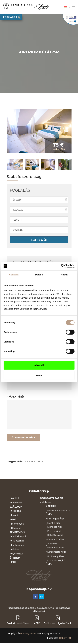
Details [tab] (39, 274)
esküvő (15, 550)
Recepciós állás (56, 540)
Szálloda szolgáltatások (58, 621)
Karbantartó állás (57, 552)
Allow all (39, 365)
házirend (16, 529)
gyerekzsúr (17, 554)
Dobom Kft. (65, 639)
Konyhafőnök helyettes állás (55, 534)
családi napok (19, 537)
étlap (14, 562)
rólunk (15, 516)
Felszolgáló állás (56, 519)
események (17, 524)
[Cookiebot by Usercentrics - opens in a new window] (61, 266)
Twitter (40, 462)
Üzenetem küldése (23, 438)
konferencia (18, 546)
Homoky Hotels (28, 634)
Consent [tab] (14, 274)
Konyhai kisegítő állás (56, 563)
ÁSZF (37, 621)
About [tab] (64, 274)
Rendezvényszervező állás (58, 513)
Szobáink (16, 511)
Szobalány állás (56, 557)
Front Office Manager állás (55, 525)
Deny (39, 375)
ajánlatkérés (16, 397)
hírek (14, 520)
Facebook (30, 462)
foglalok (12, 17)
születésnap (18, 541)
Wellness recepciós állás (56, 546)
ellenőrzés (39, 241)
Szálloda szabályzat (18, 621)
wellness (46, 503)
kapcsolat (17, 503)
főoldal (15, 499)
